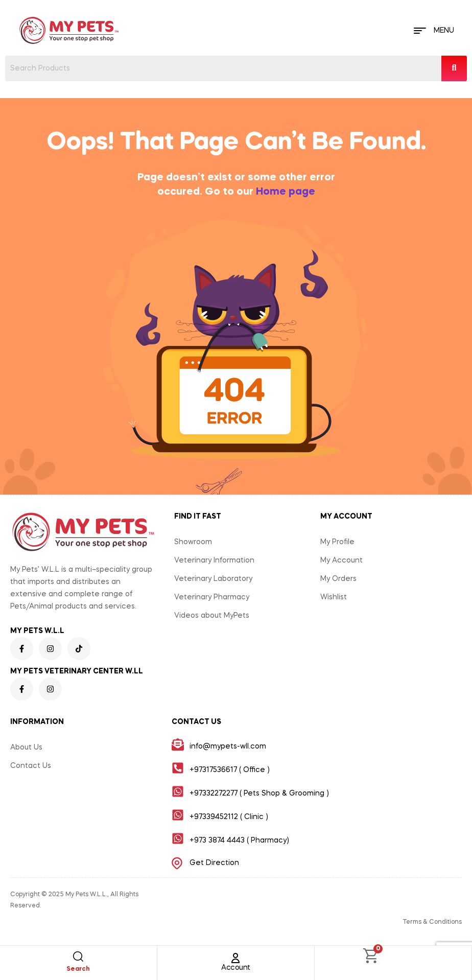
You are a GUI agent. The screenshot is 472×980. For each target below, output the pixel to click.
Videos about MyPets (212, 616)
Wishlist (334, 597)
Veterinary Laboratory (213, 579)
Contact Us (31, 766)
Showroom (193, 542)
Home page (286, 192)
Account (236, 968)
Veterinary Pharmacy (212, 597)
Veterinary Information (214, 561)
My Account (341, 561)
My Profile (337, 542)
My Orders (338, 579)
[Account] (235, 958)
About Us (26, 748)
